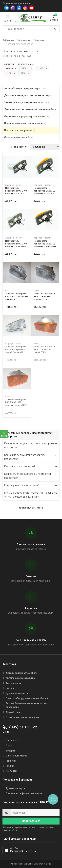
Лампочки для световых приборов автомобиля (32, 109)
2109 (9, 73)
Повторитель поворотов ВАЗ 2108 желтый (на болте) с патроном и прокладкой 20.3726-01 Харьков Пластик (44, 191)
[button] (20, 850)
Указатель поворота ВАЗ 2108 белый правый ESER (44, 296)
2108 (23, 73)
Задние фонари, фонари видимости (27, 102)
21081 (25, 68)
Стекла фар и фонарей (19, 137)
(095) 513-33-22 (20, 727)
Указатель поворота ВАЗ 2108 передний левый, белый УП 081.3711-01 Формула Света (16, 349)
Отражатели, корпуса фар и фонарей (27, 116)
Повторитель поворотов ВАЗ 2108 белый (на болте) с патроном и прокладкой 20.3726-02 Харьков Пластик (16, 191)
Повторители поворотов (20, 130)
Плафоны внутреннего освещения (25, 123)
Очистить (11, 68)
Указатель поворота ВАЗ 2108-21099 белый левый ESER (17, 296)
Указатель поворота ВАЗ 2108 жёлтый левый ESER (44, 349)
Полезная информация (15, 3)
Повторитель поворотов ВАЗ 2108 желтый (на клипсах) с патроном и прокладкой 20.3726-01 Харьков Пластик (45, 244)
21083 (40, 68)
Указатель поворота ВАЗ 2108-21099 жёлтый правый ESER (16, 402)
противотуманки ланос (31, 508)
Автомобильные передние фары (25, 88)
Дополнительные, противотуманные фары (30, 95)
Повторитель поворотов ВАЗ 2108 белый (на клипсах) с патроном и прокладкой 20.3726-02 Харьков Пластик (16, 244)
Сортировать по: (20, 147)
